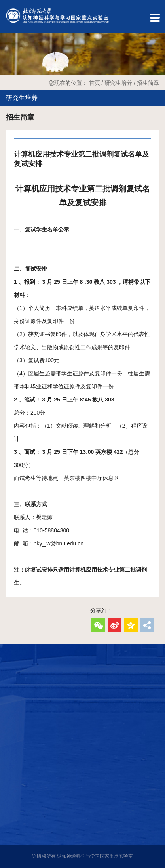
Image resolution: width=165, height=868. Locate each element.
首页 (95, 83)
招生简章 (148, 83)
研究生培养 (118, 83)
